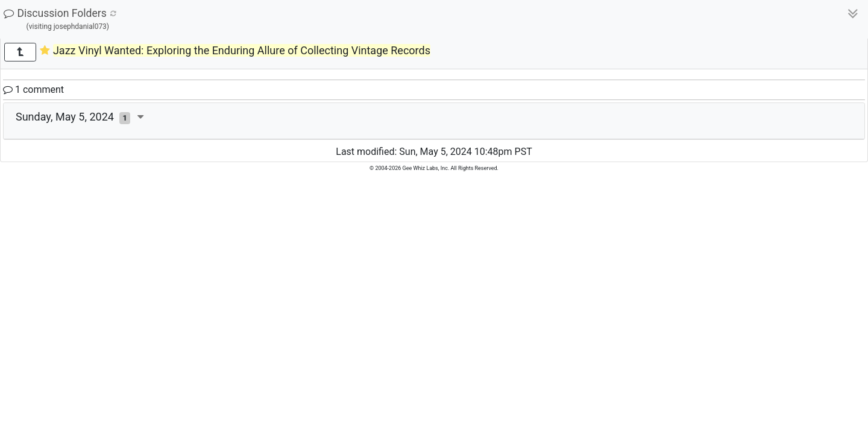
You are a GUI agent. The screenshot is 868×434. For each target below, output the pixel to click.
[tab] (434, 121)
